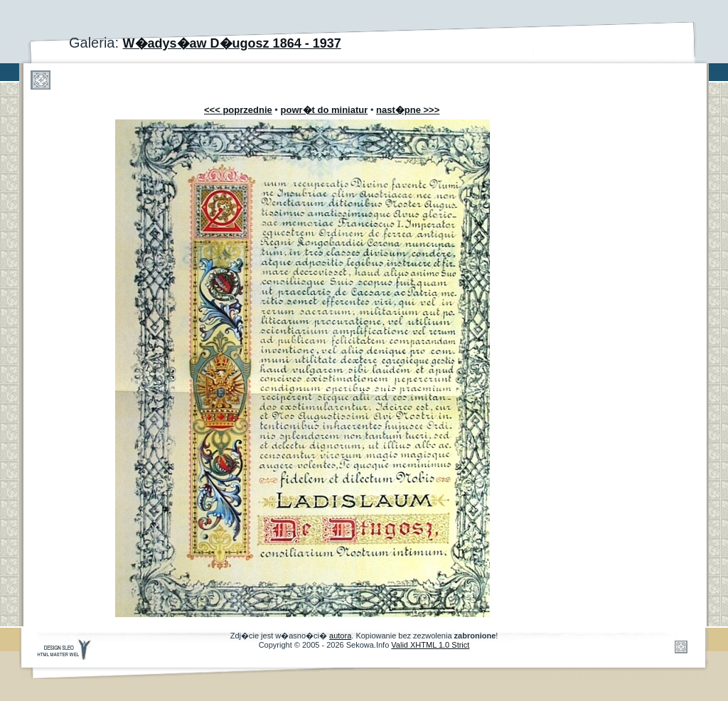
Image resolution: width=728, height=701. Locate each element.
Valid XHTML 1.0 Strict (430, 645)
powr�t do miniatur (325, 110)
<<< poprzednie (238, 110)
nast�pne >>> (408, 110)
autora (340, 636)
